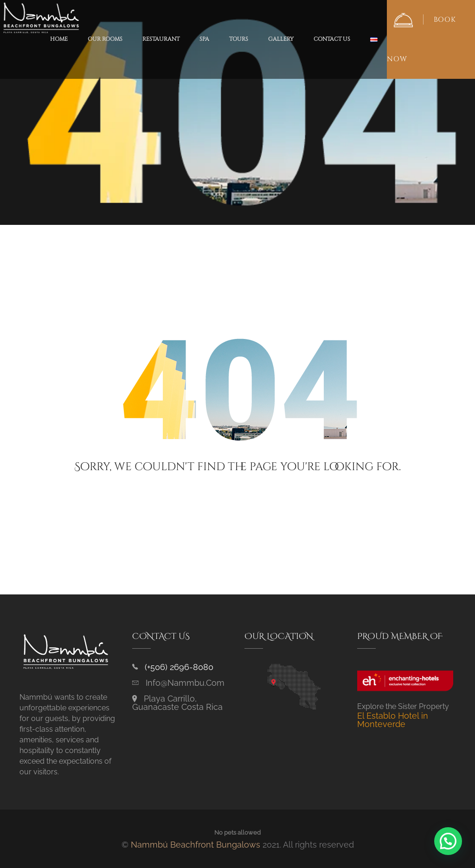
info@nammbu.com (185, 683)
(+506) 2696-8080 (179, 667)
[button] (448, 841)
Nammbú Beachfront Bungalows (196, 845)
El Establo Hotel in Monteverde (393, 720)
